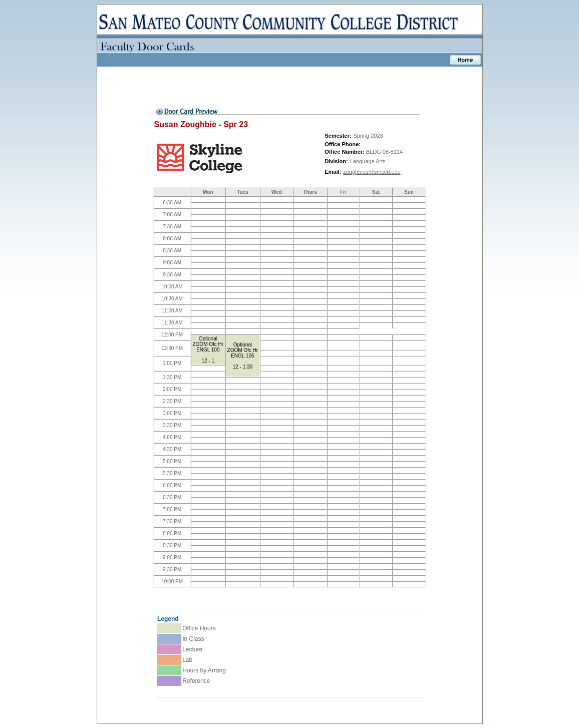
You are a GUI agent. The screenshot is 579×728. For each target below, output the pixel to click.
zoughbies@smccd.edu (372, 172)
